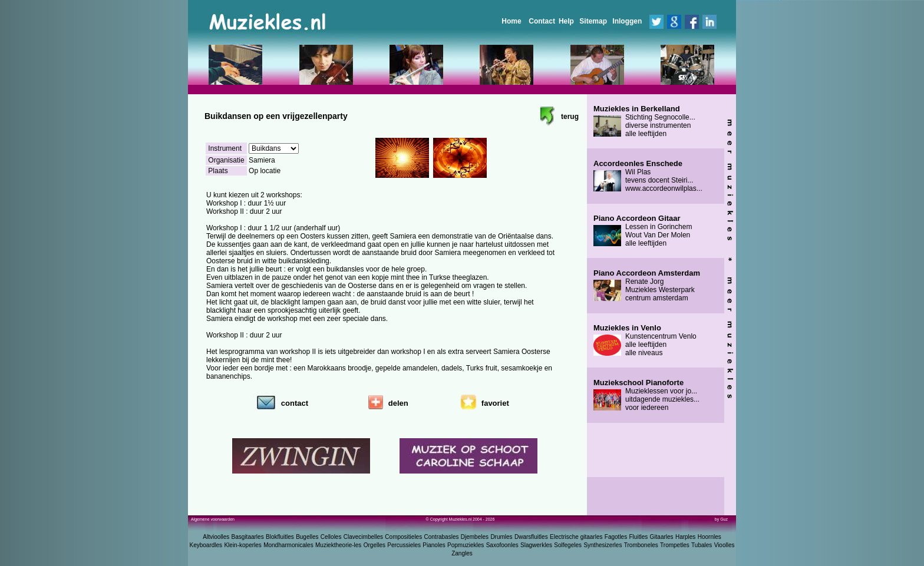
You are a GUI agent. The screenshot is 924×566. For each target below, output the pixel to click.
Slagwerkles (536, 545)
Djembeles (475, 537)
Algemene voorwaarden (213, 519)
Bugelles (307, 537)
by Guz (721, 519)
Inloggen (627, 21)
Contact (542, 21)
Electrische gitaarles (576, 537)
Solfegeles (568, 545)
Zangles (462, 553)
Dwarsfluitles (531, 537)
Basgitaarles (248, 537)
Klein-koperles (242, 545)
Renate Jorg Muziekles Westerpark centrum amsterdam (647, 286)
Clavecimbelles (363, 537)
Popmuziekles (466, 545)
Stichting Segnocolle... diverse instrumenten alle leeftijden (644, 121)
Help (566, 21)
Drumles (501, 537)
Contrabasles (442, 537)
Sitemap (593, 21)
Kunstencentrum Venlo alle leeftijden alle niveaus (645, 340)
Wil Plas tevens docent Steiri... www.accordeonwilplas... (648, 176)
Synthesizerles (603, 545)
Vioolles (725, 545)
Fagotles (616, 537)
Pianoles (434, 545)
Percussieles (404, 545)
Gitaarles (662, 537)
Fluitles (639, 537)
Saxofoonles (502, 545)
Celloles (331, 537)
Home (511, 21)
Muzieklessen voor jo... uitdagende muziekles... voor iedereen (646, 395)
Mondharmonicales (288, 545)
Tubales (702, 545)
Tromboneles (641, 545)
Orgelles (374, 545)
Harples (685, 537)
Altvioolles (216, 537)
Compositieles (403, 537)
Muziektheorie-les (338, 545)
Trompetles (675, 545)
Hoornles (709, 537)
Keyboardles (206, 545)
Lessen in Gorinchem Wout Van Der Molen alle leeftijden (643, 231)
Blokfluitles (280, 537)
